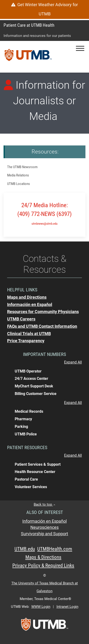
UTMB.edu (25, 549)
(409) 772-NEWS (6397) (44, 214)
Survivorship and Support (44, 534)
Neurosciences (44, 527)
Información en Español (44, 521)
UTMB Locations (19, 184)
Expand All (73, 362)
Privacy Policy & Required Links (43, 565)
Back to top (44, 504)
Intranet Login (67, 607)
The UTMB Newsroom (22, 167)
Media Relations (18, 175)
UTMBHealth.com (55, 549)
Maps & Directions (43, 557)
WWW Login (41, 607)
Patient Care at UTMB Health (29, 25)
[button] (80, 48)
